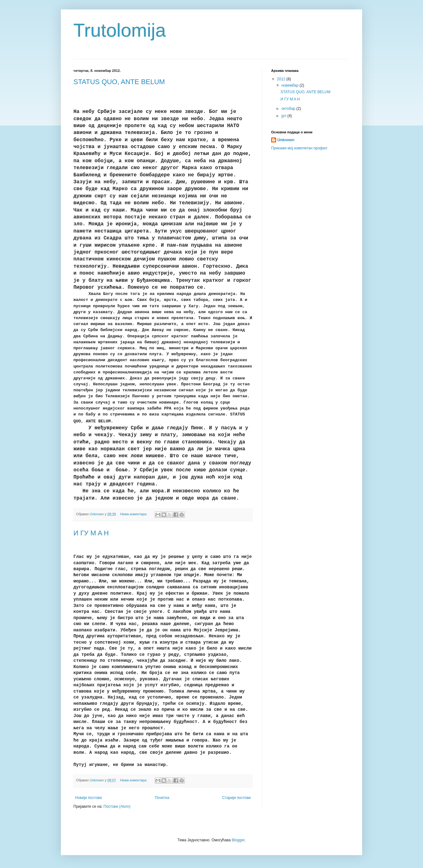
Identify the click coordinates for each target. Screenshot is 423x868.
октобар (289, 109)
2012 (282, 79)
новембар (291, 85)
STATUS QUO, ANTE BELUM (119, 82)
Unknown (286, 140)
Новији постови (88, 798)
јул (284, 116)
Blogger (238, 840)
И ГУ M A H (91, 533)
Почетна (162, 798)
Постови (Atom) (117, 806)
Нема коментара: (134, 514)
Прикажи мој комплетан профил (299, 148)
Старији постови (236, 798)
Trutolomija (120, 30)
